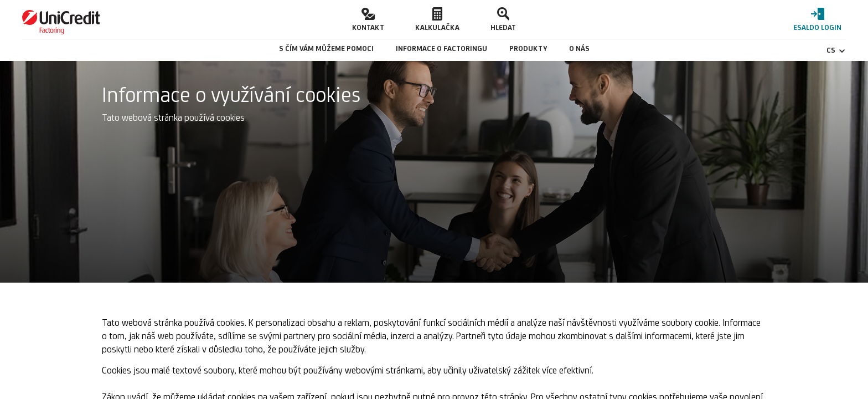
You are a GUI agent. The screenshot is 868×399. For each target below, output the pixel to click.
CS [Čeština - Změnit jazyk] (836, 50)
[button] (368, 19)
